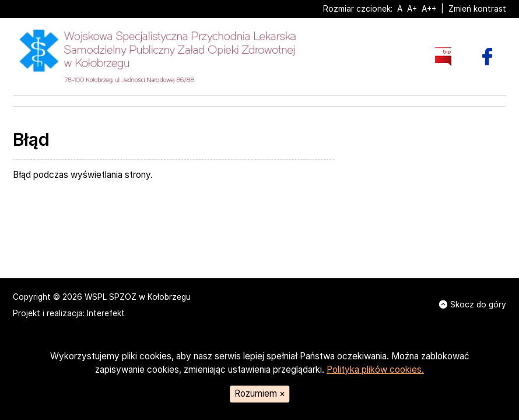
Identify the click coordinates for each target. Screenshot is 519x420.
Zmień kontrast (477, 9)
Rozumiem (260, 393)
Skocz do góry (473, 304)
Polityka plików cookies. (375, 370)
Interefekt (106, 313)
